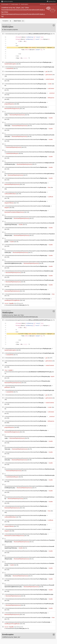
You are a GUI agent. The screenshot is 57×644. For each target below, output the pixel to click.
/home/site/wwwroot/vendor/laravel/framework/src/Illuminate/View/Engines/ (29, 62)
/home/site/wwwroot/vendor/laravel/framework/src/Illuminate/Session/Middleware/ (29, 146)
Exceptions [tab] (7, 21)
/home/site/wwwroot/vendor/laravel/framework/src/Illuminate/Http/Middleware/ (30, 271)
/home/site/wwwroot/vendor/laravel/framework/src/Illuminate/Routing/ (26, 93)
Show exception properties (11, 30)
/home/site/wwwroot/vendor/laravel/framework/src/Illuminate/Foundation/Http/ (28, 206)
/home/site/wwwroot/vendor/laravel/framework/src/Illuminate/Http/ (26, 84)
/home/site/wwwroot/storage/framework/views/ (28, 34)
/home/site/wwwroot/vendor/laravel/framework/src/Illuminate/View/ (25, 71)
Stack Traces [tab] (19, 21)
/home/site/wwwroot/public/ (15, 305)
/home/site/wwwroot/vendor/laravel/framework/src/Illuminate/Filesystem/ (28, 376)
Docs (51, 1)
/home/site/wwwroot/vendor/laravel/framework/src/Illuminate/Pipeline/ (27, 107)
